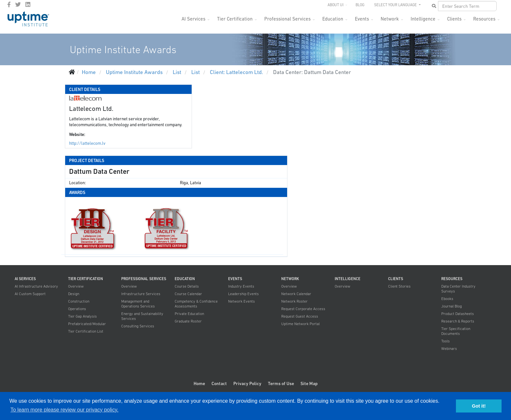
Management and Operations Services (138, 304)
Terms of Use (281, 383)
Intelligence (423, 19)
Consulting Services (138, 326)
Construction (79, 301)
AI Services (193, 19)
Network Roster (294, 301)
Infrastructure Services (141, 294)
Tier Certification (235, 19)
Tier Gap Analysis (82, 316)
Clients (454, 19)
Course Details (187, 286)
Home (199, 383)
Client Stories (399, 286)
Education (333, 19)
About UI (336, 5)
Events (362, 19)
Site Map (309, 383)
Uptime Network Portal (300, 324)
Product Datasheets (458, 314)
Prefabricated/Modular (87, 324)
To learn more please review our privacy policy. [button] (64, 410)
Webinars (449, 349)
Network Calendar (296, 294)
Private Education (189, 314)
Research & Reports (458, 321)
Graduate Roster (188, 321)
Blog (360, 5)
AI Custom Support (30, 294)
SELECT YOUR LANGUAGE (396, 5)
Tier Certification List (86, 331)
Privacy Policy (247, 383)
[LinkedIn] (28, 5)
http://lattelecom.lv (87, 143)
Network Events (241, 301)
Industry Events (241, 286)
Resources (484, 19)
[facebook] (9, 5)
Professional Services (287, 19)
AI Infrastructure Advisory (36, 286)
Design (74, 294)
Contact (219, 383)
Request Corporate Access (303, 309)
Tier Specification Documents (456, 331)
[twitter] (18, 5)
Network (390, 19)
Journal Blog (452, 306)
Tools (445, 341)
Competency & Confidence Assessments (196, 304)
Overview (76, 286)
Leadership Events (243, 294)
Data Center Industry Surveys (458, 289)
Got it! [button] (479, 406)
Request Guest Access (300, 316)
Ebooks (447, 299)
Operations (77, 309)
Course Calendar (188, 294)
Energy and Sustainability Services (142, 316)
